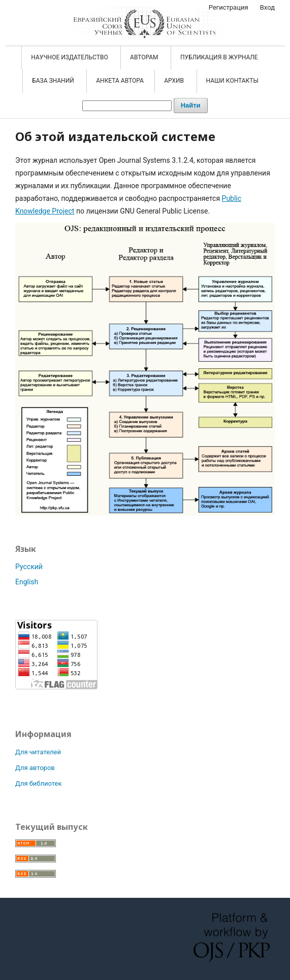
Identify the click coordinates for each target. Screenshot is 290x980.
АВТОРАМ (145, 57)
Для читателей (38, 752)
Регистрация (229, 7)
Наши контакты (232, 81)
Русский (29, 567)
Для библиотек (39, 783)
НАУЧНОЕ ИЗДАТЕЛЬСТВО (70, 57)
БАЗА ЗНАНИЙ (54, 81)
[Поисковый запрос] (127, 106)
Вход (267, 7)
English (27, 582)
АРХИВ (175, 81)
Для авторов (35, 768)
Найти (191, 105)
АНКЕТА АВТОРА (120, 81)
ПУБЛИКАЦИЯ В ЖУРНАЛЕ (220, 57)
